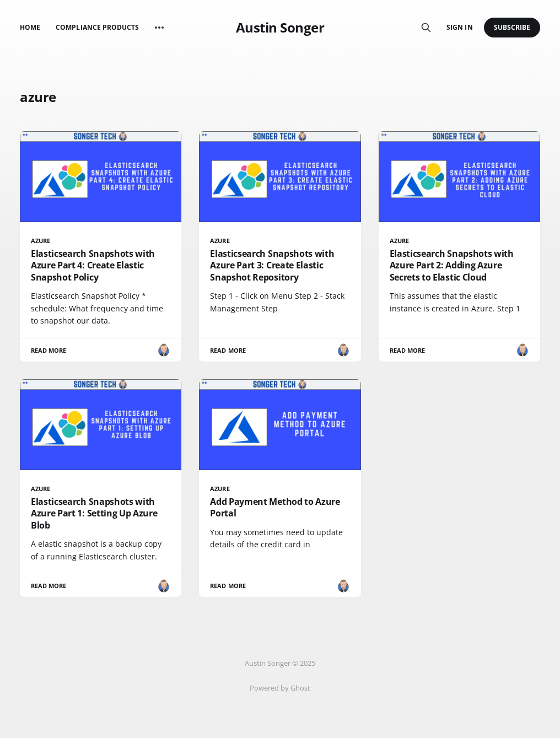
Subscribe (512, 27)
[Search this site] (426, 28)
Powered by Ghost (280, 688)
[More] (159, 28)
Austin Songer (280, 28)
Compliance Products (97, 27)
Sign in (459, 27)
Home (30, 27)
